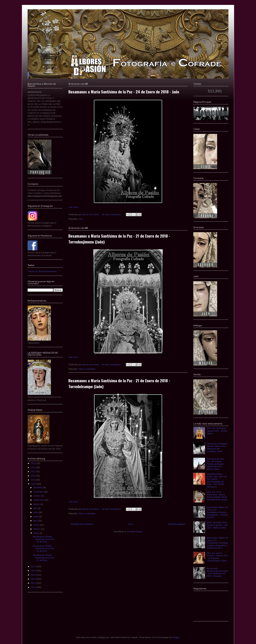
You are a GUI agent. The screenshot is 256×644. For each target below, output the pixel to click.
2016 (34, 571)
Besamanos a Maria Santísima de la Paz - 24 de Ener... (44, 539)
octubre (37, 496)
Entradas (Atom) (135, 532)
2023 (34, 463)
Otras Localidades (87, 369)
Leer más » (74, 207)
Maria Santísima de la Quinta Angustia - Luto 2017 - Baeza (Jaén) (217, 525)
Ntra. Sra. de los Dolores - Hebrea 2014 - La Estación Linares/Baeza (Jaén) (217, 557)
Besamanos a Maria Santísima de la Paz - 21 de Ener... (44, 548)
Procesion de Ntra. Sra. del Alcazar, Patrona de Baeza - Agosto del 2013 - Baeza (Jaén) (216, 464)
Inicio (131, 524)
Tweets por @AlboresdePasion (42, 271)
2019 (34, 480)
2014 (34, 579)
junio (36, 512)
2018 (34, 484)
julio (36, 508)
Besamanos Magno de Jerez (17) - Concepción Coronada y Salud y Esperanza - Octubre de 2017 (217, 543)
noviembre (39, 492)
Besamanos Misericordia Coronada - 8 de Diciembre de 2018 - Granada (217, 572)
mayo (36, 517)
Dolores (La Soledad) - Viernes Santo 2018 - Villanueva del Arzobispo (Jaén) (217, 447)
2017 (34, 567)
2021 (34, 471)
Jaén (81, 219)
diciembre (38, 487)
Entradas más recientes (82, 524)
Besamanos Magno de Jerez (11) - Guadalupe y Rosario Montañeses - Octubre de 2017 (217, 512)
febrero (37, 529)
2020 (34, 476)
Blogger (176, 637)
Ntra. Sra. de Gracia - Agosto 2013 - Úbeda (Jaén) (217, 431)
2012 (34, 587)
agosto (37, 504)
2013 (34, 583)
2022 (34, 467)
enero (36, 533)
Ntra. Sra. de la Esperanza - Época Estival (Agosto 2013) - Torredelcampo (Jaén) (217, 496)
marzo (37, 525)
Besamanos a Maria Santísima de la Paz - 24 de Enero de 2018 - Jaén (124, 92)
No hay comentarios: (112, 214)
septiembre (39, 500)
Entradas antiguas (177, 524)
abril (36, 521)
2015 (34, 575)
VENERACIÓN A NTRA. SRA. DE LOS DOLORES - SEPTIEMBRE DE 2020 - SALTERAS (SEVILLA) (217, 480)
